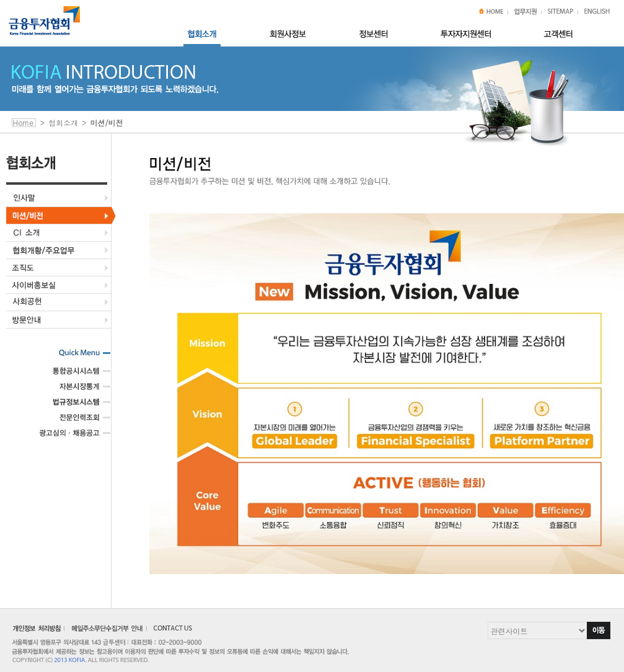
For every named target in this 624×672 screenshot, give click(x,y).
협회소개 (63, 122)
